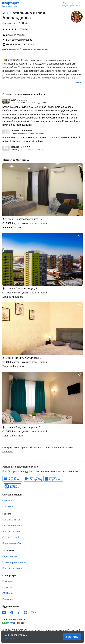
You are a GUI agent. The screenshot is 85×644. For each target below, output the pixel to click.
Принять (72, 637)
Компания (8, 581)
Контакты (8, 507)
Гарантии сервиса (12, 526)
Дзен (26, 612)
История (7, 587)
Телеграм (11, 612)
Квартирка (12, 4)
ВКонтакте (4, 612)
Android (34, 479)
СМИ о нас (8, 593)
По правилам (11, 638)
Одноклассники (18, 612)
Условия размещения (14, 562)
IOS (12, 479)
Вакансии (8, 599)
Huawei (53, 479)
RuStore (12, 486)
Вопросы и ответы (12, 532)
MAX (34, 612)
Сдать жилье (10, 557)
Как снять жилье (11, 520)
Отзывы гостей (11, 537)
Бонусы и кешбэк (12, 543)
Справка (7, 501)
